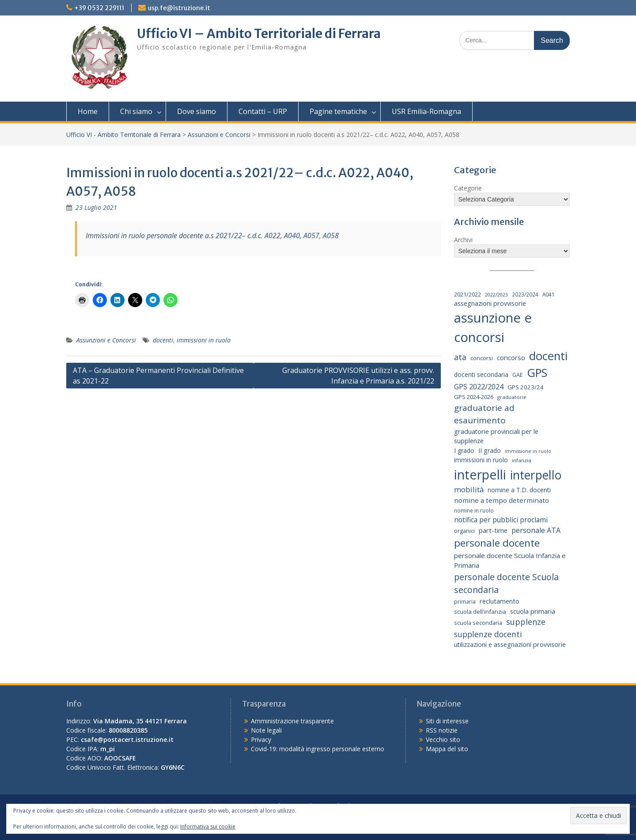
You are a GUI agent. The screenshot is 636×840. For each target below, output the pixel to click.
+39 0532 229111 (99, 8)
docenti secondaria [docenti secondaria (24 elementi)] (481, 374)
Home (88, 111)
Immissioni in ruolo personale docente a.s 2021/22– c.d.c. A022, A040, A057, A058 (212, 236)
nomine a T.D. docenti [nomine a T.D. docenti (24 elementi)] (519, 490)
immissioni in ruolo (204, 340)
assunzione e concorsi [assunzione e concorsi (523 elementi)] (493, 327)
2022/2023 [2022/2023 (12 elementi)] (496, 295)
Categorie (468, 188)
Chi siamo (136, 111)
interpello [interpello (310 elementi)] (536, 475)
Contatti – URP (263, 111)
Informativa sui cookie (208, 827)
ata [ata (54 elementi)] (460, 357)
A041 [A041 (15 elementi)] (549, 294)
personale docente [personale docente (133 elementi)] (497, 543)
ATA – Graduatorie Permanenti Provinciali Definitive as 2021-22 (158, 376)
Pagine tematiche (338, 111)
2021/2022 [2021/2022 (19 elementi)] (468, 294)
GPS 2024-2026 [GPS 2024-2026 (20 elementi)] (474, 397)
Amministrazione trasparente (292, 721)
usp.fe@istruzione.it (179, 8)
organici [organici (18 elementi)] (464, 531)
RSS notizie (442, 730)
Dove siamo (197, 111)
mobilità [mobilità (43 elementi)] (469, 489)
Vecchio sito (443, 739)
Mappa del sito (447, 749)
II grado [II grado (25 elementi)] (490, 450)
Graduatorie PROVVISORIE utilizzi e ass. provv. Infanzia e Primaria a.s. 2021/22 (358, 376)
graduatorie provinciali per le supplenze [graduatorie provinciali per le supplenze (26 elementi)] (496, 436)
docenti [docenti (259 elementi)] (548, 356)
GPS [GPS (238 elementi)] (537, 372)
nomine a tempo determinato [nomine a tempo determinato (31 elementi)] (502, 500)
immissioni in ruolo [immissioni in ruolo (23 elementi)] (481, 460)
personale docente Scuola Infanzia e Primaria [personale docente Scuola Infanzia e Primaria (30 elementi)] (510, 561)
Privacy (261, 739)
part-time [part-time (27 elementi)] (493, 530)
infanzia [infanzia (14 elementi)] (522, 460)
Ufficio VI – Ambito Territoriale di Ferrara (259, 34)
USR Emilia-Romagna (426, 111)
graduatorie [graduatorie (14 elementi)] (512, 397)
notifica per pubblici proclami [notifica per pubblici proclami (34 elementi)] (501, 520)
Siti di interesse (447, 721)
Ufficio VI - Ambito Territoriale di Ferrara (123, 135)
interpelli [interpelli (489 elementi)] (480, 474)
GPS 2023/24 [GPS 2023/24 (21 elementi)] (526, 387)
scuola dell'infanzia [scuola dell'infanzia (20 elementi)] (480, 612)
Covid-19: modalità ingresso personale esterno (318, 749)
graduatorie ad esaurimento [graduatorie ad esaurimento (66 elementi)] (484, 414)
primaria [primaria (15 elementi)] (465, 601)
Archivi (463, 240)
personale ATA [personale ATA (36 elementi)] (536, 530)
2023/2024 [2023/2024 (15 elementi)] (525, 294)
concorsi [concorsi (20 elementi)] (482, 358)
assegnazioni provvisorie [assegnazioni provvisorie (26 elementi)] (490, 303)
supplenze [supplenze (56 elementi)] (526, 622)
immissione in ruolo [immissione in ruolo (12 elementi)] (528, 451)
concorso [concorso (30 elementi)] (511, 357)
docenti (163, 340)
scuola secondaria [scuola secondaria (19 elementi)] (478, 623)
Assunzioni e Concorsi (219, 135)
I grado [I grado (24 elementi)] (464, 450)
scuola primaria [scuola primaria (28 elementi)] (533, 611)
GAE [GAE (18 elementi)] (518, 375)
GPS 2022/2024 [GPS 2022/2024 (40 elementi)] (479, 386)
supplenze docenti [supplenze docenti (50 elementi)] (488, 634)
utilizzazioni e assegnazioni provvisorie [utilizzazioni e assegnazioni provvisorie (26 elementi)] (510, 644)
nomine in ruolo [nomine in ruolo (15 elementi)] (474, 510)
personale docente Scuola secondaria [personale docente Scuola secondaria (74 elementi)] (506, 583)
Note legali (266, 730)
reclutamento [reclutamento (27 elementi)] (500, 601)
